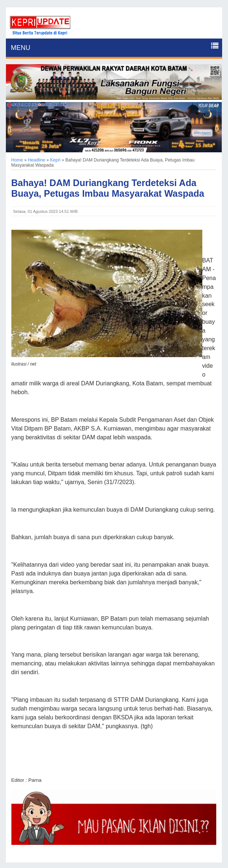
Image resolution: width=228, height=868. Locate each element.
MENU (21, 48)
